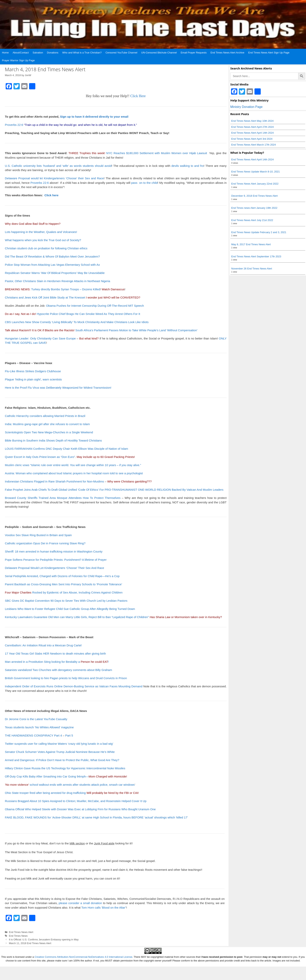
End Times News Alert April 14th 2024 (253, 133)
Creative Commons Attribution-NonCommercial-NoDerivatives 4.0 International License (83, 957)
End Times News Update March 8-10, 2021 (256, 172)
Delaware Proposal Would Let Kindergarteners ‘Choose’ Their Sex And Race (54, 568)
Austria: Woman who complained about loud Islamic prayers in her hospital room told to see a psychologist (74, 473)
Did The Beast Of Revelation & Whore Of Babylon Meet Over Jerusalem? (52, 256)
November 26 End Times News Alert (252, 269)
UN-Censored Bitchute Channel (159, 53)
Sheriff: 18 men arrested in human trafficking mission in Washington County (54, 551)
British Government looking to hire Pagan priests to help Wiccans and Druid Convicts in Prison (66, 678)
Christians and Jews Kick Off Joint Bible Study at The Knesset (45, 297)
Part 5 (69, 735)
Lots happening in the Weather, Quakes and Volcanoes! (41, 232)
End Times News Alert (21, 932)
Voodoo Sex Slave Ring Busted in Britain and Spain (38, 535)
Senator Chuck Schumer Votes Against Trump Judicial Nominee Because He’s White (60, 752)
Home (5, 53)
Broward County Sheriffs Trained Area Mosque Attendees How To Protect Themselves (63, 498)
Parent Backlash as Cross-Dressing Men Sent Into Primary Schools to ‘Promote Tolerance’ (64, 584)
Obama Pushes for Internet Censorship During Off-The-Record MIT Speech (95, 306)
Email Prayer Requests (194, 53)
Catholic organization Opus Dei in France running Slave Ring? (45, 543)
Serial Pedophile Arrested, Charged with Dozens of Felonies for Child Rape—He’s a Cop (62, 576)
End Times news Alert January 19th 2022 (254, 208)
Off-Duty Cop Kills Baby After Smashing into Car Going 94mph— (66, 776)
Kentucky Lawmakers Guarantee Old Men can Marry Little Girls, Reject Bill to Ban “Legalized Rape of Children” (77, 617)
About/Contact (21, 53)
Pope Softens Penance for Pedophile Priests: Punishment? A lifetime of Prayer (56, 560)
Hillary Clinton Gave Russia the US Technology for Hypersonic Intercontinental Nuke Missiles (65, 768)
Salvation (38, 53)
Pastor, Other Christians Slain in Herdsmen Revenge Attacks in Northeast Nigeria (57, 281)
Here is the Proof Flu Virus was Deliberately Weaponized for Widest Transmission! (58, 388)
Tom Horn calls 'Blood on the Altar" (104, 908)
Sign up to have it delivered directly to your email (94, 117)
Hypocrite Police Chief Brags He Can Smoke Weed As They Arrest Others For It (88, 314)
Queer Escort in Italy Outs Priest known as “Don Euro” (40, 457)
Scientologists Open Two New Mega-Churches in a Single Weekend (49, 432)
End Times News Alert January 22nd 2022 (255, 184)
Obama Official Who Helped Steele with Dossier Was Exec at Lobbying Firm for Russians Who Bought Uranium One (80, 809)
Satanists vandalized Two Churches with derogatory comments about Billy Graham (58, 670)
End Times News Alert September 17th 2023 (256, 256)
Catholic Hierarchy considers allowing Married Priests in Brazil (45, 416)
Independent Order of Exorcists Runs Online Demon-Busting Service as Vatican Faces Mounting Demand (74, 686)
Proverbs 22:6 (14, 125)
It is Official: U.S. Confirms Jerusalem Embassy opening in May (44, 940)
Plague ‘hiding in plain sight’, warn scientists (33, 379)
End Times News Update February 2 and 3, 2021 (259, 232)
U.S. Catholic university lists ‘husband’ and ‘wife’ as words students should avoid (58, 166)
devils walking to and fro (187, 166)
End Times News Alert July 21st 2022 (252, 220)
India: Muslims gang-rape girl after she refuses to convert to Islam (47, 424)
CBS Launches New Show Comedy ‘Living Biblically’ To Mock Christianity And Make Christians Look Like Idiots (77, 322)
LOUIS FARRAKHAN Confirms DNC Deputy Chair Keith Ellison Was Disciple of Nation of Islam (66, 449)
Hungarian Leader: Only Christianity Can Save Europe (40, 338)
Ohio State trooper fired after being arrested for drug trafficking (45, 793)
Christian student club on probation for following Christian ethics (46, 248)
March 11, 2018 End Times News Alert (30, 943)
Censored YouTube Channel (121, 53)
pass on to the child (144, 183)
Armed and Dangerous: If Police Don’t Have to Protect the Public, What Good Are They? (62, 760)
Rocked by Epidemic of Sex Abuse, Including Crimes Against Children (64, 592)
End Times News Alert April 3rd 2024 (252, 139)
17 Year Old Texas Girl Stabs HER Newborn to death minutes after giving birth (55, 653)
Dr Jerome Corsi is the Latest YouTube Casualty (36, 719)
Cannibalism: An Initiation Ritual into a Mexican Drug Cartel (43, 645)
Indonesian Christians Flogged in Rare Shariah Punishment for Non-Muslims (54, 481)
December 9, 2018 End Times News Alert (254, 196)
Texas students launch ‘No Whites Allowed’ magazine (39, 727)
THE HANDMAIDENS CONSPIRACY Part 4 (33, 735)
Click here (52, 195)
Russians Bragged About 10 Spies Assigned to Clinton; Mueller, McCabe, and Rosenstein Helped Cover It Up (76, 801)
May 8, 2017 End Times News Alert (251, 244)
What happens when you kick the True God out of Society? (43, 240)
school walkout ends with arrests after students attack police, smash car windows (70, 785)
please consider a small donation (80, 903)
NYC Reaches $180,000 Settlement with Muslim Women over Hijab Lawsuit (157, 153)
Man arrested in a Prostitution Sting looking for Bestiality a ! (57, 662)
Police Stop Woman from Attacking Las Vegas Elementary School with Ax (52, 265)
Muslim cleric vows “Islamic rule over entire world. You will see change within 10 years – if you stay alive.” (73, 465)
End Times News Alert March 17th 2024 (254, 145)
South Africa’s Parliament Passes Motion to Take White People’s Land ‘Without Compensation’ (136, 330)
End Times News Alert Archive (227, 53)
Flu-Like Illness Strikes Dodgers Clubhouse (33, 371)
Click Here (138, 96)
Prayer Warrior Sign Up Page (18, 60)
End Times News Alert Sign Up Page (269, 53)
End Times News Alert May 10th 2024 (252, 121)
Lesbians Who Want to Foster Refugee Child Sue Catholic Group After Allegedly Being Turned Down (70, 609)
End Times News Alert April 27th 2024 (253, 127)
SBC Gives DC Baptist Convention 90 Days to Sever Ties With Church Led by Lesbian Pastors (66, 601)
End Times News (18, 936)
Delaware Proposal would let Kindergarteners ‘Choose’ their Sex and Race (54, 178)
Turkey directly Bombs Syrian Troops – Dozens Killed (66, 289)
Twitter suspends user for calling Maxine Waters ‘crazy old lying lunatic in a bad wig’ (59, 744)
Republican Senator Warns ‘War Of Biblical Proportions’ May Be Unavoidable (55, 273)
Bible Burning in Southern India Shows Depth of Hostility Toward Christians (53, 440)
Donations (53, 53)
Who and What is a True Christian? (82, 53)
